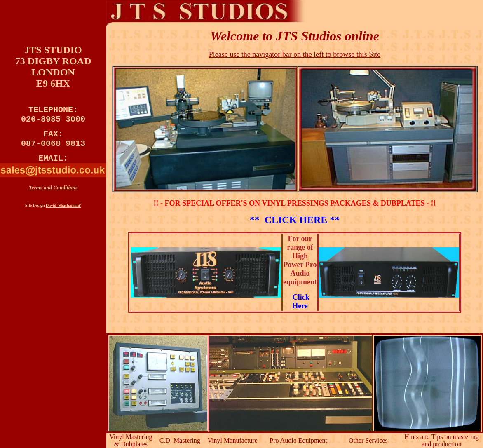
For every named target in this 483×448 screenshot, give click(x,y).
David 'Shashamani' (63, 214)
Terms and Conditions (53, 196)
